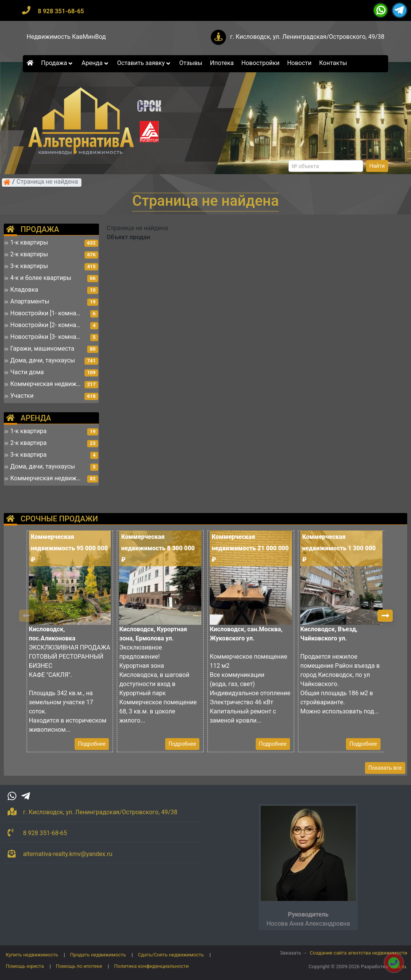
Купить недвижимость (32, 955)
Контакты (333, 63)
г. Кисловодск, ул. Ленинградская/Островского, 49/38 (307, 37)
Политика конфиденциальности (151, 966)
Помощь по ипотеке (79, 966)
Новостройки (260, 63)
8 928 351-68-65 (61, 11)
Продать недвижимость (98, 955)
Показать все (385, 768)
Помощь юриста (25, 966)
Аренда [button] (95, 63)
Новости (299, 63)
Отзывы (191, 63)
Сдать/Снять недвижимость (171, 955)
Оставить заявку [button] (144, 63)
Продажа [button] (57, 63)
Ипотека (222, 63)
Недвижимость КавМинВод (66, 37)
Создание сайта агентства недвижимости (358, 953)
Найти (377, 166)
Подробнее (92, 744)
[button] (385, 616)
